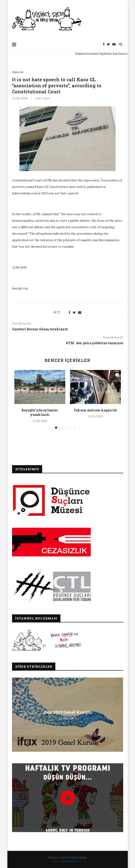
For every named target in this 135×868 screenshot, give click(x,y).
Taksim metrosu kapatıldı (95, 410)
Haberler (18, 72)
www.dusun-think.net (67, 861)
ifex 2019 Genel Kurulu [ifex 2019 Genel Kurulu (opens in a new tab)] (67, 712)
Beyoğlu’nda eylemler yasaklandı (40, 412)
